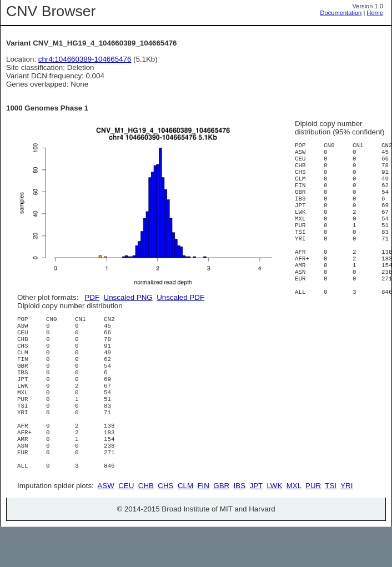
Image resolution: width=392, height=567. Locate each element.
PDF (92, 297)
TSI (331, 526)
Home (375, 13)
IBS (240, 526)
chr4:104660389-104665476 (85, 59)
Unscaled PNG (128, 297)
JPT (256, 526)
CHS (165, 526)
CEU (126, 526)
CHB (146, 526)
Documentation (341, 13)
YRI (346, 526)
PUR (313, 526)
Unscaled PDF (180, 297)
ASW (105, 526)
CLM (185, 526)
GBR (221, 526)
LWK (274, 526)
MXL (294, 526)
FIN (203, 526)
